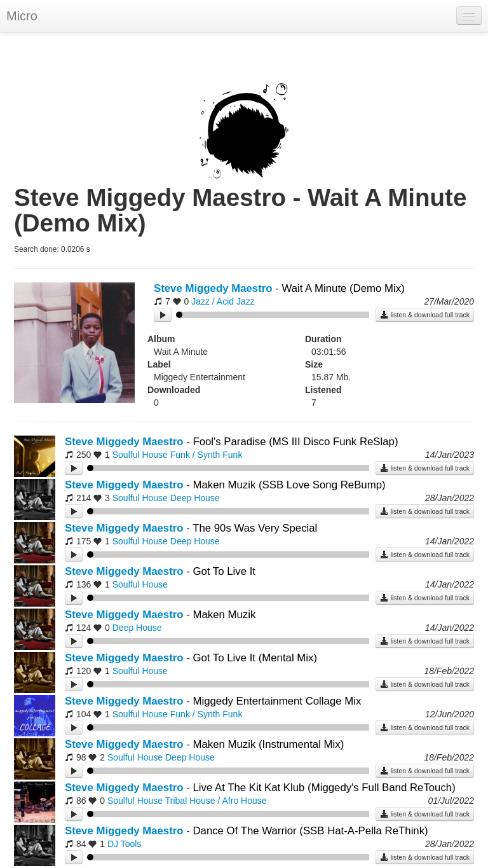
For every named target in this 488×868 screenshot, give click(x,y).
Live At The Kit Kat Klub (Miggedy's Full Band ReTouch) (324, 788)
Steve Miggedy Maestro (213, 288)
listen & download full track (425, 315)
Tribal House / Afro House (216, 801)
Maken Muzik (224, 615)
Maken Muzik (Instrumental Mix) (268, 744)
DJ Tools (124, 844)
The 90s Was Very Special (255, 528)
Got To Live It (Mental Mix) (255, 658)
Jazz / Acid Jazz (223, 301)
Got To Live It (224, 571)
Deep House (195, 498)
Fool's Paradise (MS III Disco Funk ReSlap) (295, 442)
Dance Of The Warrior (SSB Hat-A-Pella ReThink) (310, 831)
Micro (22, 16)
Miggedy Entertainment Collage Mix (277, 701)
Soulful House (140, 455)
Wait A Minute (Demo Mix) (343, 288)
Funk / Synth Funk (207, 455)
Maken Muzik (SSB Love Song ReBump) (289, 485)
